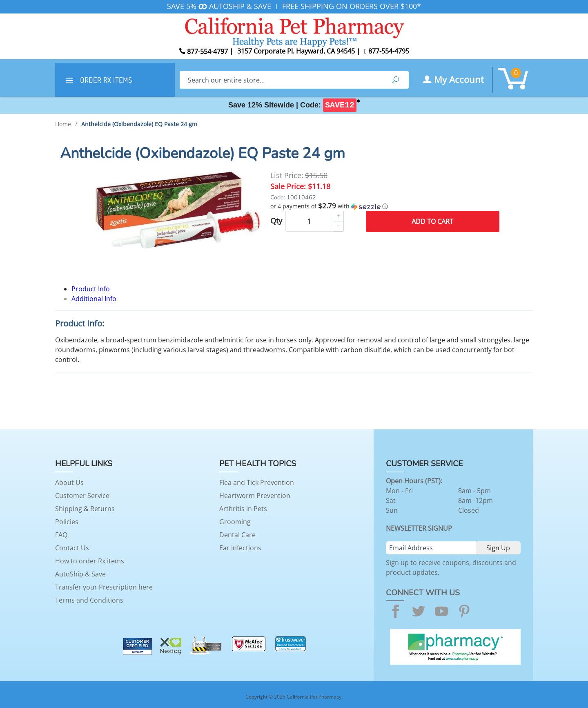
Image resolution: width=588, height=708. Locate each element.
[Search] (281, 80)
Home (63, 124)
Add (432, 221)
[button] (385, 206)
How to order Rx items (90, 561)
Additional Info (94, 299)
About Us (69, 482)
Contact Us (72, 548)
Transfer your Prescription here (104, 587)
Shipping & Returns (85, 509)
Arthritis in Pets (243, 509)
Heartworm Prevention (255, 496)
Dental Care (237, 535)
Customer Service (82, 496)
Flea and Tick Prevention (257, 482)
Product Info (91, 289)
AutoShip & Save (80, 574)
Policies (67, 522)
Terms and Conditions (89, 600)
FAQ (61, 535)
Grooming (235, 522)
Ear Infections (240, 548)
